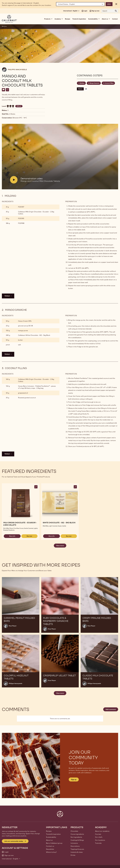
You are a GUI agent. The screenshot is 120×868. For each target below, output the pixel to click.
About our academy (102, 831)
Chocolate (74, 831)
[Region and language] (80, 4)
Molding (82, 83)
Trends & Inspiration (79, 19)
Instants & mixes (77, 852)
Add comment (111, 709)
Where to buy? (51, 852)
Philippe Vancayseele (17, 70)
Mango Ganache (94, 83)
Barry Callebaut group (54, 843)
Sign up (74, 779)
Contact (115, 19)
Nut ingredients (76, 837)
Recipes (68, 19)
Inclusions (74, 843)
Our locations (100, 840)
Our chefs (99, 837)
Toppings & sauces (77, 849)
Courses (98, 834)
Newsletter (50, 849)
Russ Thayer (13, 626)
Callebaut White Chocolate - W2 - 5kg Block (34, 335)
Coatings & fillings (77, 840)
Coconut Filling (109, 83)
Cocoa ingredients (77, 834)
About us (49, 840)
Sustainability (51, 837)
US (86, 89)
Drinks (73, 855)
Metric (80, 89)
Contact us (50, 846)
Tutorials (98, 843)
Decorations (75, 846)
